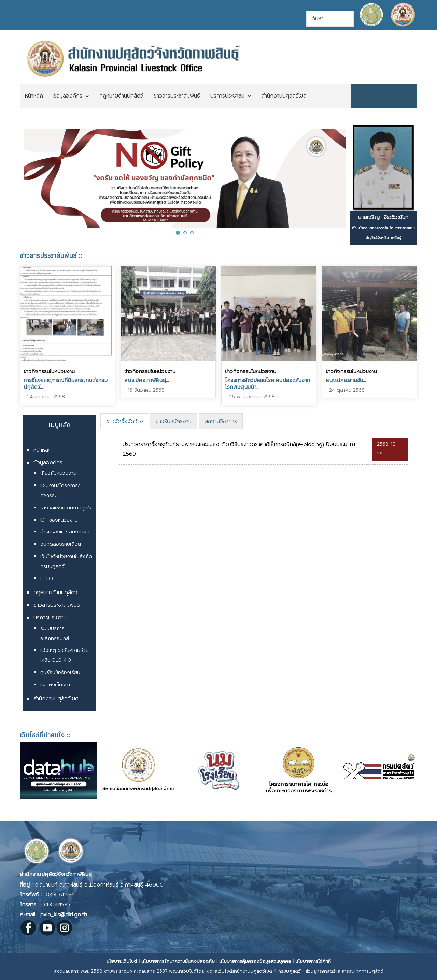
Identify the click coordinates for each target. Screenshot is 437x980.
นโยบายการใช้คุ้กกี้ (313, 961)
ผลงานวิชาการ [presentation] (221, 421)
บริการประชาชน (51, 618)
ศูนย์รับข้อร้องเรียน (60, 672)
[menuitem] (34, 96)
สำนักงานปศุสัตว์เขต (56, 699)
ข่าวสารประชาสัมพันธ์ (57, 605)
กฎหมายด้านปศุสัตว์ (55, 593)
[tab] (125, 421)
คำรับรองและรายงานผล (65, 532)
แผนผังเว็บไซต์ (55, 685)
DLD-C (48, 579)
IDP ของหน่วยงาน (59, 520)
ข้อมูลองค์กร (48, 463)
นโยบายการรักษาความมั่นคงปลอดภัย (178, 961)
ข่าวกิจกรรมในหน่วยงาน (49, 371)
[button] (178, 232)
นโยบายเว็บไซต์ (122, 961)
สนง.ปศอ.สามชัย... (346, 380)
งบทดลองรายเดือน (61, 544)
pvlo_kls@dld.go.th (64, 915)
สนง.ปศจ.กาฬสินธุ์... (147, 380)
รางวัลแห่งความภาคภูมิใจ (66, 508)
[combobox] (330, 19)
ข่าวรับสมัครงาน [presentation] (174, 421)
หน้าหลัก (43, 450)
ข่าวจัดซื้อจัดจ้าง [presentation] (125, 421)
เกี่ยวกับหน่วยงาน (58, 473)
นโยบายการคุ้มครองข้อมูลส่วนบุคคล (255, 961)
